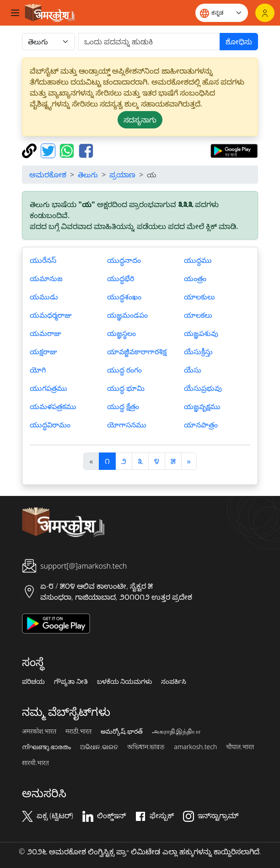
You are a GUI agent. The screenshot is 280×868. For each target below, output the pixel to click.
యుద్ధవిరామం (50, 425)
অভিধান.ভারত (146, 747)
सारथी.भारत (35, 763)
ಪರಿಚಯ (33, 682)
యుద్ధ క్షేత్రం (123, 406)
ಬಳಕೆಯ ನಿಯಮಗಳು (125, 682)
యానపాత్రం (201, 425)
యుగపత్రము (48, 388)
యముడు (44, 297)
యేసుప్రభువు (203, 388)
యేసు (193, 370)
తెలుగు (88, 175)
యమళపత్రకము (53, 406)
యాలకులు (199, 297)
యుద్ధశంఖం (124, 297)
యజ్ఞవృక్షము (202, 406)
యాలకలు (198, 315)
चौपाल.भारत (240, 747)
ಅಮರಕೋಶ (48, 175)
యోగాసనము (127, 425)
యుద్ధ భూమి (126, 388)
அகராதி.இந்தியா (176, 731)
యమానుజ (46, 278)
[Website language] (222, 13)
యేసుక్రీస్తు (198, 351)
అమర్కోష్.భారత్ (121, 731)
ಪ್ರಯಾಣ (122, 175)
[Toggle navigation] (15, 13)
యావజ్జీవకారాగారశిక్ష (137, 351)
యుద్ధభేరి (121, 278)
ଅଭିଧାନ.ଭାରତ (99, 747)
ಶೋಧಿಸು (239, 42)
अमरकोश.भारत (39, 731)
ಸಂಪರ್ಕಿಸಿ (174, 682)
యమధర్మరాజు (51, 315)
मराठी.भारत (78, 731)
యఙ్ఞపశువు (201, 333)
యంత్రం (195, 278)
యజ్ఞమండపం (127, 315)
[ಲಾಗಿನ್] (265, 13)
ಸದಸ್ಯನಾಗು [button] (140, 120)
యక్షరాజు (43, 351)
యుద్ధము (198, 260)
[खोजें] (149, 42)
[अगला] (189, 461)
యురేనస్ (43, 260)
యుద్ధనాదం (124, 260)
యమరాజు (45, 333)
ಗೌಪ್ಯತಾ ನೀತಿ (71, 682)
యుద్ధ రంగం (124, 370)
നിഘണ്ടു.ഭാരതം (46, 747)
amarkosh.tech (195, 747)
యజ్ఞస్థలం (121, 333)
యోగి (38, 370)
